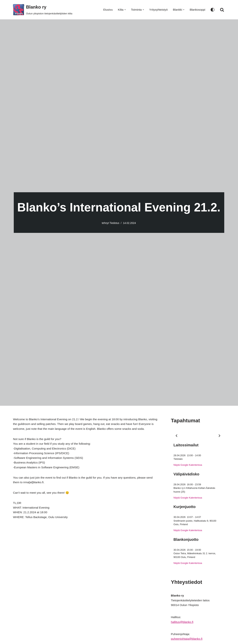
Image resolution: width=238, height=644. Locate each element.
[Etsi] (222, 10)
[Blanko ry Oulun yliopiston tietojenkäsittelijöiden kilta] (43, 10)
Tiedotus (114, 223)
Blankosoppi (197, 10)
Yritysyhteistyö (157, 10)
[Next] (220, 436)
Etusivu (105, 10)
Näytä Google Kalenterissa (188, 466)
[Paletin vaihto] (213, 10)
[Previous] (176, 436)
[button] (123, 10)
